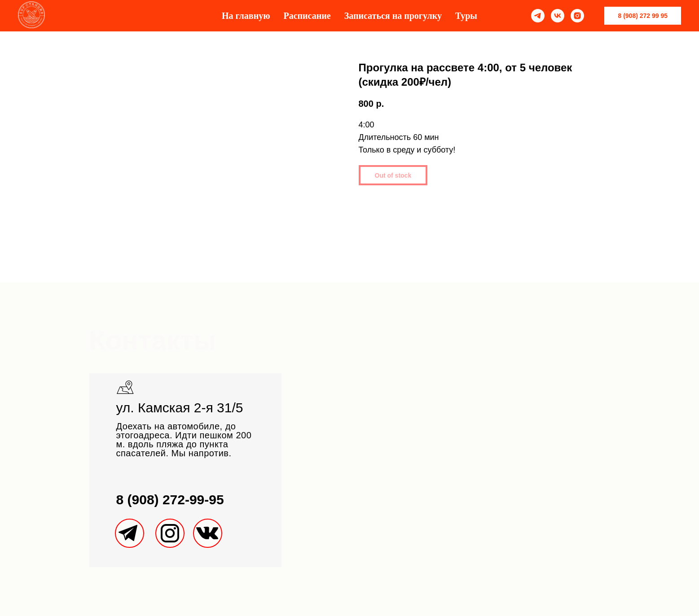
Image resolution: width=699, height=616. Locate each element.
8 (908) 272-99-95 (170, 500)
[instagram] (577, 16)
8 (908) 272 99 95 (643, 16)
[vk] (558, 16)
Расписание (307, 16)
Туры (466, 16)
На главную (246, 16)
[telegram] (538, 16)
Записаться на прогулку (393, 16)
